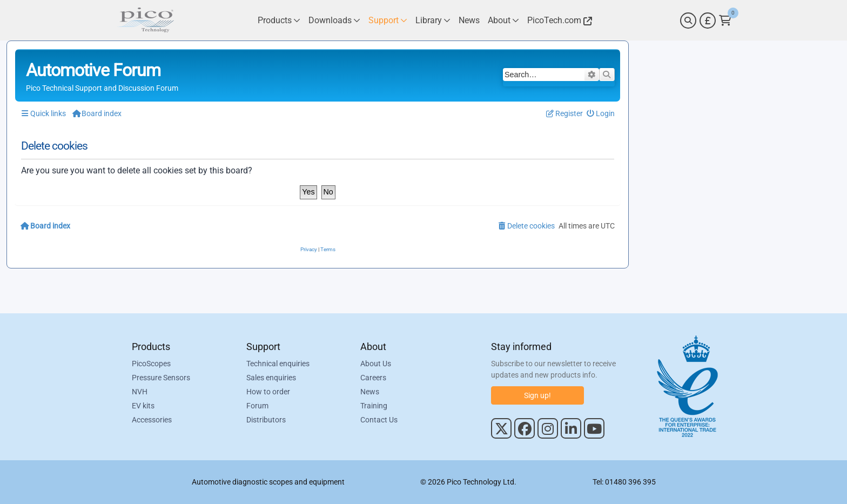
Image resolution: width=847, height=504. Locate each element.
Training (374, 406)
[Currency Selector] (708, 21)
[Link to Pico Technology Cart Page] (725, 21)
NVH (140, 392)
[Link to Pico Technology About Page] (503, 20)
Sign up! (537, 395)
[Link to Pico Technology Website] (558, 20)
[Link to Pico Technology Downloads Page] (334, 20)
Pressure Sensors (161, 378)
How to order (268, 392)
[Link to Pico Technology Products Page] (279, 20)
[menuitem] (601, 114)
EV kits (143, 406)
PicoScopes (151, 364)
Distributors (266, 420)
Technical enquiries (278, 364)
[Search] (688, 21)
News (370, 392)
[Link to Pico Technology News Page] (469, 20)
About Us (376, 364)
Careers (373, 378)
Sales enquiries (271, 378)
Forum (257, 406)
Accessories (152, 420)
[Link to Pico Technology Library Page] (433, 20)
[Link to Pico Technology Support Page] (388, 20)
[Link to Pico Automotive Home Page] (145, 20)
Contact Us (379, 420)
